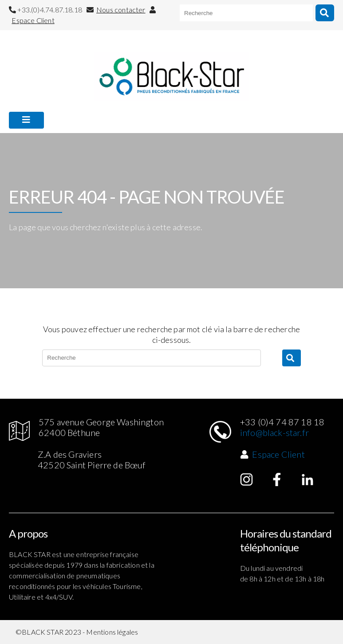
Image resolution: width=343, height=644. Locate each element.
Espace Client (33, 20)
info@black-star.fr (274, 432)
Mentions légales (112, 632)
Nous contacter (121, 10)
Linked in (308, 479)
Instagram (247, 479)
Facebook (277, 479)
